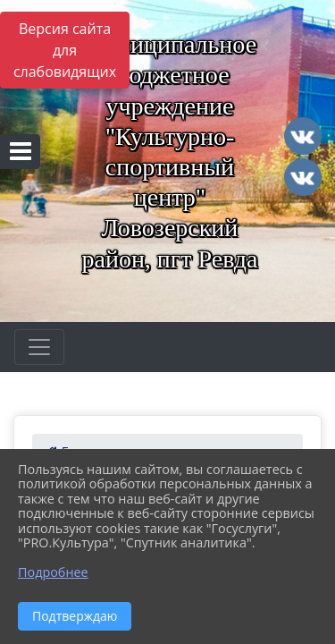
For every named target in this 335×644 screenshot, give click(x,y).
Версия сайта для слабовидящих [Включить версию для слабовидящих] (65, 50)
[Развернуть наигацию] (39, 347)
